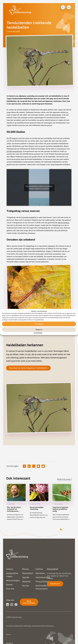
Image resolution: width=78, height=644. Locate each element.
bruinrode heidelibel (29, 217)
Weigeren (39, 330)
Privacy (8, 634)
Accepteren (39, 324)
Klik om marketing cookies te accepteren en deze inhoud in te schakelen (39, 187)
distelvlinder (56, 115)
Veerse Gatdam (64, 223)
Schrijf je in (55, 584)
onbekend (51, 246)
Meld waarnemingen (29, 602)
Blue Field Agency (48, 626)
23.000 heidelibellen (14, 151)
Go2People (27, 626)
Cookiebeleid (38, 333)
